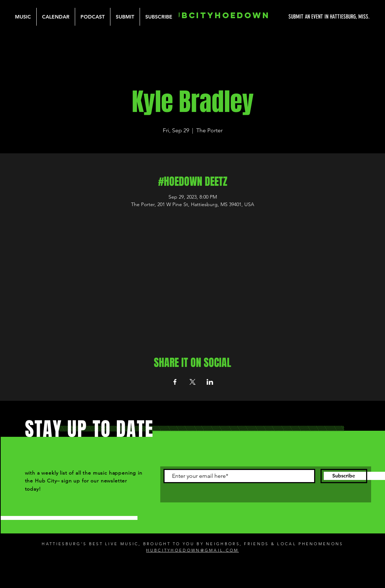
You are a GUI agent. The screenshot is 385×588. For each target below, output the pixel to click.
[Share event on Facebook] (175, 382)
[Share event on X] (192, 382)
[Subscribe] (344, 476)
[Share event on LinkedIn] (210, 382)
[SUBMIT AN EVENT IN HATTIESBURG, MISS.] (302, 17)
